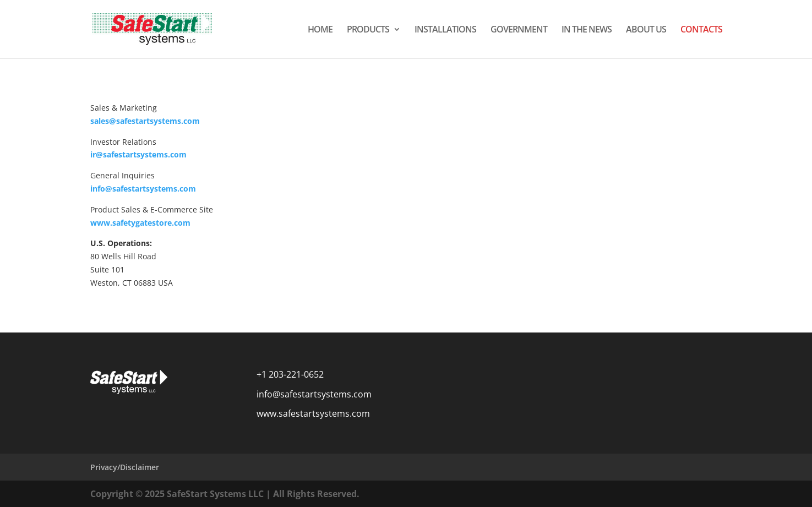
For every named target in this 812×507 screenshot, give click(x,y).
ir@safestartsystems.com (138, 154)
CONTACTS (701, 30)
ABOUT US (646, 30)
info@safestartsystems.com (143, 189)
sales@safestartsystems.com (145, 121)
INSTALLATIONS (445, 30)
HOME (320, 30)
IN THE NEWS (587, 30)
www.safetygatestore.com (140, 223)
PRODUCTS (368, 30)
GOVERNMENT (519, 30)
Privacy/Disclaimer (125, 467)
